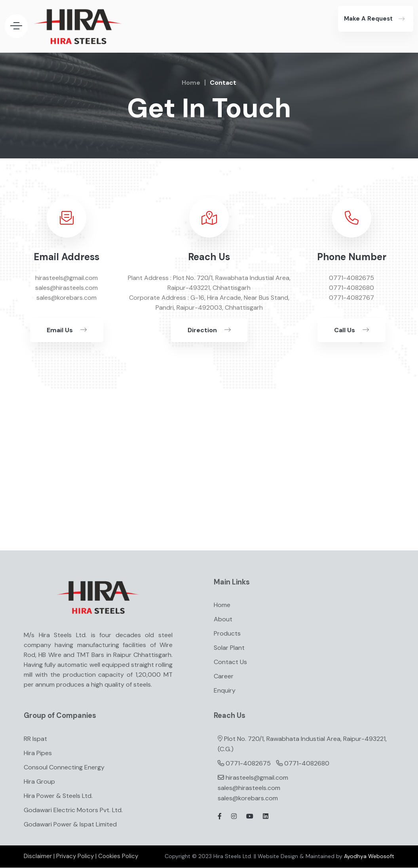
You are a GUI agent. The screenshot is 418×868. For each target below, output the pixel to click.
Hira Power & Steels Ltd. (58, 797)
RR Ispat (35, 740)
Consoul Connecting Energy (64, 768)
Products (227, 634)
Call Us (351, 330)
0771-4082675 (351, 278)
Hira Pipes (38, 754)
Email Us (67, 330)
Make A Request (368, 19)
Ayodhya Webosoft (369, 857)
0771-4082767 (351, 298)
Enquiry (225, 691)
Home (191, 83)
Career (224, 677)
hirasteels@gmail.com (257, 778)
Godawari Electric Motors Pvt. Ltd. (73, 811)
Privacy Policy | (76, 857)
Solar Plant (229, 648)
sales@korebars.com (248, 799)
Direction (209, 330)
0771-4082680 (351, 288)
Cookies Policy (118, 857)
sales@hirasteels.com (249, 789)
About (223, 620)
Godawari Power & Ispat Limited (70, 825)
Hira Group (39, 782)
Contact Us (230, 662)
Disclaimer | (39, 857)
